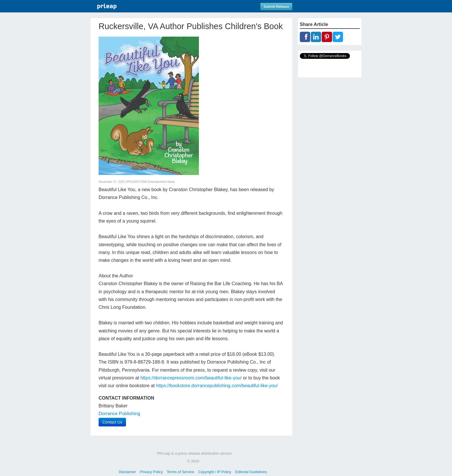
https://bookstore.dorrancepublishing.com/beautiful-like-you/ (217, 386)
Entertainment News (161, 182)
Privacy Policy (151, 472)
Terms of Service (180, 472)
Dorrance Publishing (119, 414)
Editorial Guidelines (251, 472)
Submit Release (276, 7)
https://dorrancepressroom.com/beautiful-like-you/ (191, 378)
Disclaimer (127, 472)
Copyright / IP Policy (215, 472)
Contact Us (112, 422)
